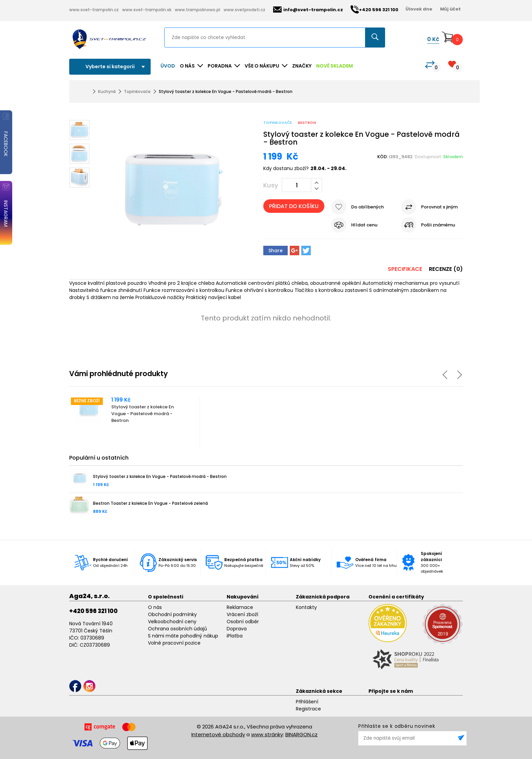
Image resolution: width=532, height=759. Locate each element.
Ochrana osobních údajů (177, 629)
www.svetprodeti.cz (244, 10)
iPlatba (235, 636)
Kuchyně (107, 91)
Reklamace (240, 607)
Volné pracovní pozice (174, 643)
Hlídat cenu (364, 225)
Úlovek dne (419, 9)
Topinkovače (137, 91)
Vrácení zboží (242, 614)
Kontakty (306, 607)
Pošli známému (438, 225)
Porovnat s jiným (439, 207)
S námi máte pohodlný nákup (183, 636)
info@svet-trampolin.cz (308, 10)
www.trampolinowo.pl (197, 10)
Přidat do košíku (294, 206)
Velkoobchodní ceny (172, 622)
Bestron (307, 123)
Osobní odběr (243, 622)
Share (275, 251)
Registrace (308, 709)
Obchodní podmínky (172, 614)
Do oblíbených (367, 207)
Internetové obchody (218, 734)
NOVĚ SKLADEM (335, 66)
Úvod (168, 66)
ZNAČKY (302, 66)
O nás (155, 607)
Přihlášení (307, 702)
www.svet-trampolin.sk (147, 10)
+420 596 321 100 (93, 611)
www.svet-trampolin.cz (94, 10)
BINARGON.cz (301, 734)
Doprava (237, 629)
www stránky (267, 734)
